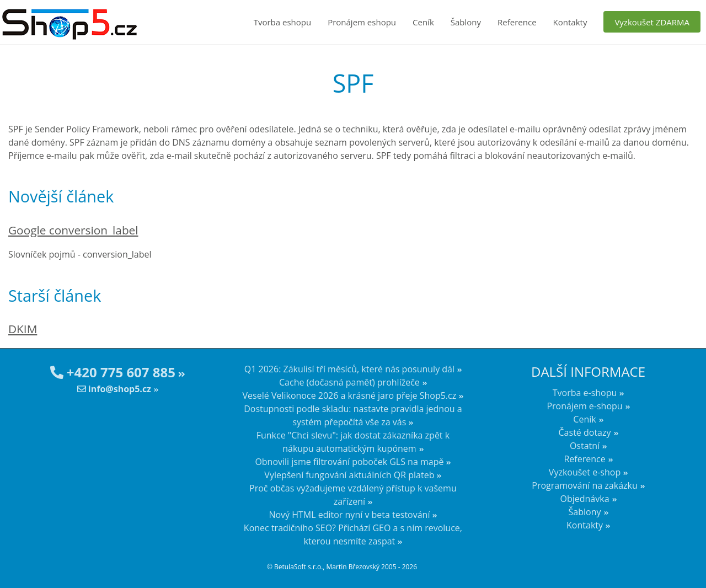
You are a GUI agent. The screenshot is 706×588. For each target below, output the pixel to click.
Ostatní (585, 446)
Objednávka (585, 499)
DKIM (23, 329)
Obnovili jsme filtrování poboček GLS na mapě (349, 462)
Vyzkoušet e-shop (585, 472)
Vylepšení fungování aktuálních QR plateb (349, 475)
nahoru (689, 560)
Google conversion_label (73, 230)
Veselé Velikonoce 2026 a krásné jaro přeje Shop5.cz (350, 395)
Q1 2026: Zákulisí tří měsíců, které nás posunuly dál (349, 369)
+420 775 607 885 (113, 372)
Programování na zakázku (585, 485)
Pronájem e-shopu (584, 406)
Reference (517, 22)
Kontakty (570, 22)
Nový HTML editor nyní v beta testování (349, 515)
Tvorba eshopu (283, 22)
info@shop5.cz (114, 389)
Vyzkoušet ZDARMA (652, 22)
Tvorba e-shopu (585, 393)
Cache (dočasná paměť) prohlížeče (349, 382)
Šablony (466, 22)
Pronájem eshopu (362, 22)
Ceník (423, 22)
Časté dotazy (585, 432)
